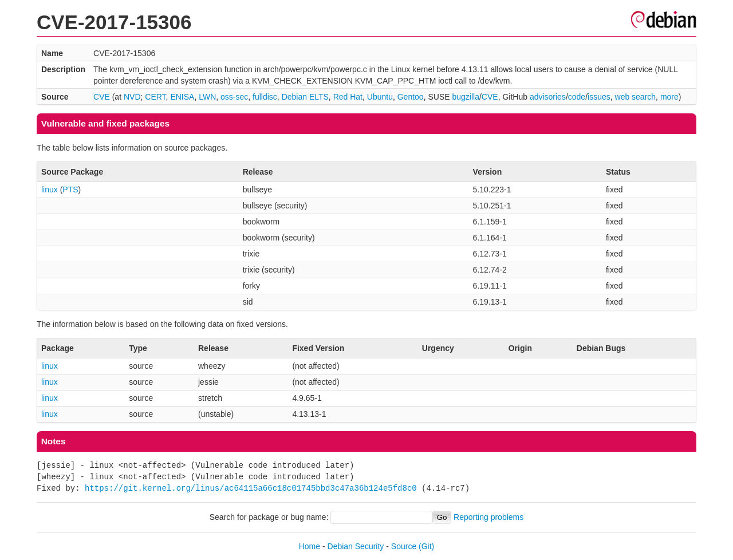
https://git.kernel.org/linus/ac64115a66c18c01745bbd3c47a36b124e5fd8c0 (251, 488)
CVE (102, 97)
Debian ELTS (305, 97)
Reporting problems (488, 517)
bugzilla (465, 97)
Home (310, 546)
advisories (548, 97)
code (577, 97)
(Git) (426, 546)
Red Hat (348, 97)
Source (404, 546)
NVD (132, 97)
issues (599, 97)
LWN (207, 97)
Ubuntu (380, 97)
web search (636, 97)
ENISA (182, 97)
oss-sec (234, 97)
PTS (70, 190)
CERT (155, 97)
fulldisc (265, 97)
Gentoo (411, 97)
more (669, 97)
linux (50, 190)
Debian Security (356, 546)
